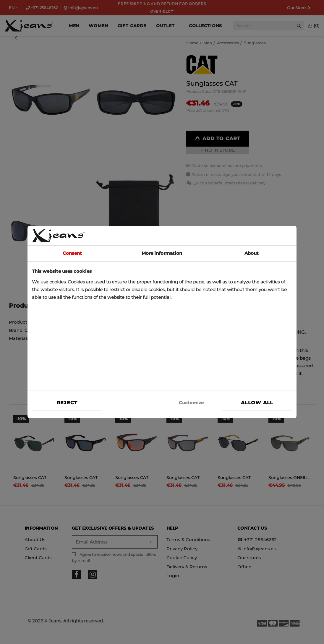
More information (162, 253)
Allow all (257, 403)
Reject (67, 403)
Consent (72, 253)
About (252, 253)
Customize (191, 403)
